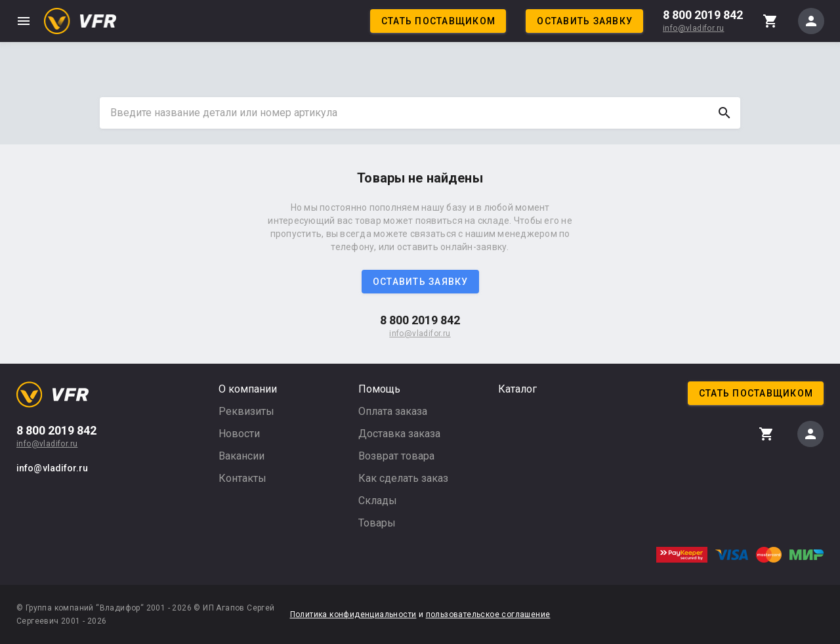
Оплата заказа (393, 411)
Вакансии (241, 456)
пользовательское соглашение (488, 614)
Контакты (242, 478)
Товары (377, 523)
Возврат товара (396, 456)
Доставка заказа (399, 434)
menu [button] (24, 21)
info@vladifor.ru (693, 28)
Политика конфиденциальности (353, 614)
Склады (378, 501)
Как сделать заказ (403, 478)
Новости (239, 434)
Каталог (517, 389)
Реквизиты (246, 411)
